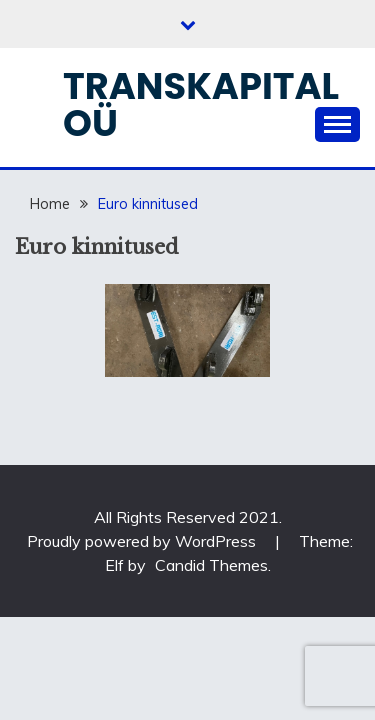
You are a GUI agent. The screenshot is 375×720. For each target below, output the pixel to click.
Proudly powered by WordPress (143, 541)
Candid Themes (211, 565)
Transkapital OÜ (201, 104)
